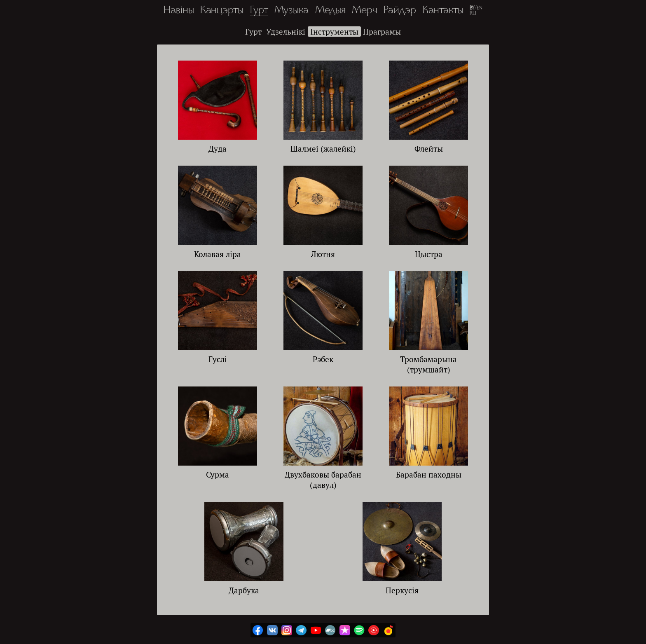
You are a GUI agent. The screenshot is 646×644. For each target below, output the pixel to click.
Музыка (291, 11)
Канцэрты (222, 11)
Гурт (259, 11)
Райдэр (400, 11)
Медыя (330, 11)
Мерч (365, 11)
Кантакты (443, 11)
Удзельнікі (286, 32)
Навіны (179, 11)
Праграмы (382, 32)
